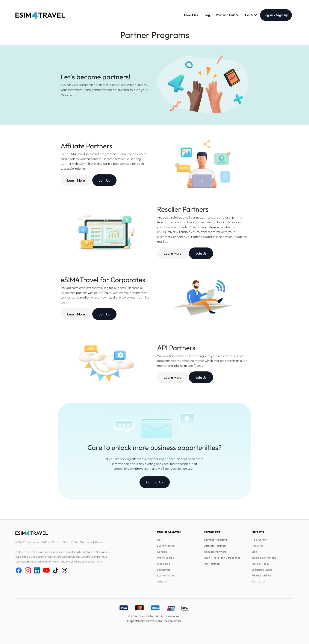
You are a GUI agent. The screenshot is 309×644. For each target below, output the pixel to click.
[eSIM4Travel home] (40, 15)
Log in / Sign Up (276, 15)
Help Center (259, 540)
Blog (207, 15)
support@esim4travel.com (144, 621)
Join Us (104, 180)
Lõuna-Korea (166, 575)
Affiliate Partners (215, 546)
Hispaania (164, 564)
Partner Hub (228, 15)
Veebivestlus (173, 621)
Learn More (76, 180)
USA (160, 540)
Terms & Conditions (264, 558)
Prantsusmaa (166, 558)
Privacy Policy (260, 564)
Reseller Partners (215, 552)
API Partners (212, 564)
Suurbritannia (166, 546)
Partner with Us (261, 575)
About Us (191, 15)
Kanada (162, 552)
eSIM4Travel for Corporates (222, 558)
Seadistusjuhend (262, 570)
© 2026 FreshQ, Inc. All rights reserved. (154, 616)
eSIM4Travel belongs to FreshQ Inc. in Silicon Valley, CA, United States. (59, 542)
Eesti (251, 15)
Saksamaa (164, 570)
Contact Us (155, 482)
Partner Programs (216, 540)
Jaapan (162, 581)
